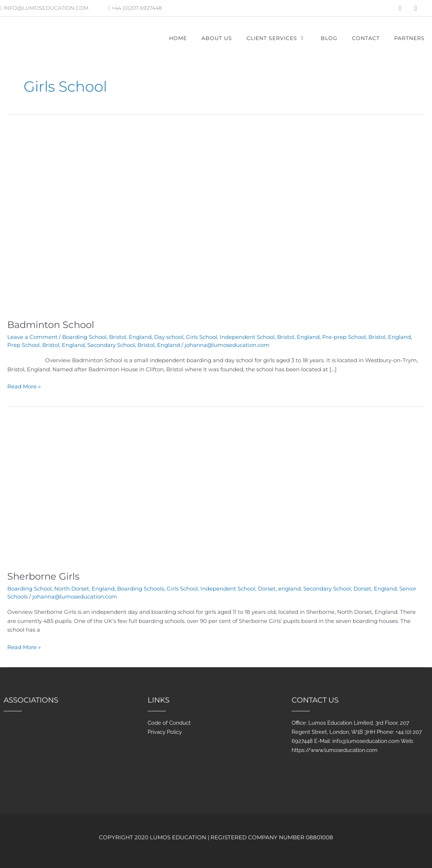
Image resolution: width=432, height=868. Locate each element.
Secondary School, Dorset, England (350, 587)
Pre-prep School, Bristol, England (367, 337)
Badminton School (52, 324)
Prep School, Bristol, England (46, 344)
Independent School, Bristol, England (270, 337)
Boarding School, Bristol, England (107, 337)
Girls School (201, 337)
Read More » (24, 385)
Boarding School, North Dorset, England (61, 587)
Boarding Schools (141, 587)
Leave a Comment (32, 337)
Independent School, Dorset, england (251, 587)
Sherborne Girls (44, 575)
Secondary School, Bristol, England (134, 344)
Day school (169, 337)
